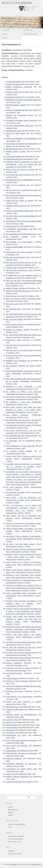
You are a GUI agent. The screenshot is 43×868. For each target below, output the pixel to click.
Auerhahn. (9, 722)
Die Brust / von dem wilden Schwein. (21, 544)
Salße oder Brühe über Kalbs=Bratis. (18, 291)
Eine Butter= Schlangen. (17, 415)
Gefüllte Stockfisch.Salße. (15, 247)
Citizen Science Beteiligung (16, 824)
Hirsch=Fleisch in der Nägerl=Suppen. (19, 697)
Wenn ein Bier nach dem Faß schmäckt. (20, 170)
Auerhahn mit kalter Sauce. (15, 709)
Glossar (5, 38)
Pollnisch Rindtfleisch (14, 663)
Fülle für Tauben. (11, 296)
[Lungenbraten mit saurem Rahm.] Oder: (21, 769)
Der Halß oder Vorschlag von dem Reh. (21, 647)
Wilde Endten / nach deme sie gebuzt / (19, 252)
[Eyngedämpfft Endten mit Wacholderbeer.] (20, 180)
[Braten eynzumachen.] (14, 84)
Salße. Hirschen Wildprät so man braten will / (21, 325)
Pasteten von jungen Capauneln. (17, 681)
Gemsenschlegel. (12, 728)
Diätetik (10, 815)
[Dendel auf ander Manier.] (16, 133)
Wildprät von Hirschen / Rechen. (18, 330)
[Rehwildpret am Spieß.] (14, 131)
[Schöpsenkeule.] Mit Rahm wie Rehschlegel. (22, 753)
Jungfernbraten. (11, 751)
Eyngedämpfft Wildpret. (14, 82)
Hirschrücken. (10, 733)
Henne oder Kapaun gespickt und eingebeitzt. (22, 740)
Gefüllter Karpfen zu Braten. (16, 151)
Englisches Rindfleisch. (14, 759)
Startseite (5, 30)
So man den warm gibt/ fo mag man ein (19, 356)
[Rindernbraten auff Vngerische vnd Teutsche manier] (24, 221)
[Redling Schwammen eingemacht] (19, 87)
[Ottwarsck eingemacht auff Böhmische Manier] (22, 110)
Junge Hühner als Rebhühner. (17, 746)
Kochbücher (28, 30)
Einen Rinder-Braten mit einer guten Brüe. (20, 446)
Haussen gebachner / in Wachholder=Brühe (21, 580)
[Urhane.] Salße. (11, 268)
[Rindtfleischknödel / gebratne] (16, 105)
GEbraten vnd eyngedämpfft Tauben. (20, 115)
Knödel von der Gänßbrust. (16, 185)
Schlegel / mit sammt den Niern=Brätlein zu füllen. (24, 523)
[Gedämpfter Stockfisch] (14, 97)
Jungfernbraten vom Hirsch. (16, 735)
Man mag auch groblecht (14, 319)
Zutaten (10, 807)
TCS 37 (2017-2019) (14, 842)
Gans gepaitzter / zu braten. (15, 492)
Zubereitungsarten (30, 34)
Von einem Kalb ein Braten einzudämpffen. (20, 216)
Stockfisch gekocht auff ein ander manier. (20, 92)
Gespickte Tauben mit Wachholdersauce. (21, 715)
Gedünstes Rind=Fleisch (15, 691)
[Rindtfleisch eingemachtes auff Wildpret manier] (22, 100)
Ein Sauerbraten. (12, 441)
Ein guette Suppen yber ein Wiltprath (18, 658)
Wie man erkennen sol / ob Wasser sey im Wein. (22, 190)
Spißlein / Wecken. (12, 288)
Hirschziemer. (10, 730)
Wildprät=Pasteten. (12, 678)
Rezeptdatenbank (17, 3)
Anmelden (11, 851)
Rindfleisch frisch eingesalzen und (18, 361)
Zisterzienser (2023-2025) (16, 836)
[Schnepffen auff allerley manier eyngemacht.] (22, 120)
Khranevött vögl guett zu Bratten (18, 668)
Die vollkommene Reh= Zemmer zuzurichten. (21, 642)
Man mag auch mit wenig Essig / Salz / (19, 270)
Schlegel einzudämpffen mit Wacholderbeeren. (22, 139)
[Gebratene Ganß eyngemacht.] (17, 206)
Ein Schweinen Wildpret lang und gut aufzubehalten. (24, 397)
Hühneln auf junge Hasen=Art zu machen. (24, 702)
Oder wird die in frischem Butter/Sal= (18, 345)
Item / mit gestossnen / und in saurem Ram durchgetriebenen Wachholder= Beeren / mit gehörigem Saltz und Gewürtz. (24, 508)
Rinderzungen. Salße (13, 340)
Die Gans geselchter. (14, 487)
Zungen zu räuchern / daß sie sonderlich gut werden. (24, 549)
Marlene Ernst (37, 865)
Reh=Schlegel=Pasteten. (14, 673)
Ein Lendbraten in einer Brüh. (18, 402)
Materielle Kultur (13, 810)
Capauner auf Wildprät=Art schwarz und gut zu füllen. (24, 686)
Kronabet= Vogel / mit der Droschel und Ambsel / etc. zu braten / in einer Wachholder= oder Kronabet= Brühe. (24, 611)
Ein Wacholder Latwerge (17, 237)
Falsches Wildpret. (12, 725)
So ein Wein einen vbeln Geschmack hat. (20, 175)
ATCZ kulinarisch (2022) (15, 839)
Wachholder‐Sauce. (12, 707)
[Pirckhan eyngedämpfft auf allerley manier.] (20, 211)
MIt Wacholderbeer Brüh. (14, 149)
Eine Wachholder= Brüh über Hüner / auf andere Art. (24, 420)
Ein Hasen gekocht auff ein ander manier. (20, 126)
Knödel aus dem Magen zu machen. (20, 201)
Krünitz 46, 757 (29, 66)
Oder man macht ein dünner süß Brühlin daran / (24, 299)
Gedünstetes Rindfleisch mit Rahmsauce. (21, 764)
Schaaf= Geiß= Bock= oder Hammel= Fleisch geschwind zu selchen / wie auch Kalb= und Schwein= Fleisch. (24, 619)
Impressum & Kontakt (15, 854)
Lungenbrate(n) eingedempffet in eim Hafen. (22, 229)
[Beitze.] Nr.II (10, 774)
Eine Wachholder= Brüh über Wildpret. (19, 425)
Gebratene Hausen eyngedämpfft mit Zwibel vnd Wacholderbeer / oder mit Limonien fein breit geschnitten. (24, 164)
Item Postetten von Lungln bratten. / (20, 242)
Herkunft (11, 812)
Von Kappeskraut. (12, 234)
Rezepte (4, 34)
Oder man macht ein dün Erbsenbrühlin (19, 350)
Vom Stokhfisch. (12, 366)
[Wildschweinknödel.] (13, 159)
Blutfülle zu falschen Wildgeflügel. (17, 777)
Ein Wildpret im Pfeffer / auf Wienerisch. (24, 392)
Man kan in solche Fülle (14, 304)
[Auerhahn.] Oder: (12, 720)
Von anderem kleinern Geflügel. (19, 451)
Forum (10, 827)
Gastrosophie (13, 865)
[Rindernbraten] (11, 226)
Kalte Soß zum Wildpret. (14, 782)
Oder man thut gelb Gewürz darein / (18, 257)
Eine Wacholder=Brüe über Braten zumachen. (22, 436)
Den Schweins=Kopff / (14, 309)
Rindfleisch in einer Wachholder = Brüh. (24, 387)
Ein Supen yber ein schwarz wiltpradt (18, 653)
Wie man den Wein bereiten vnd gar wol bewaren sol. (24, 195)
